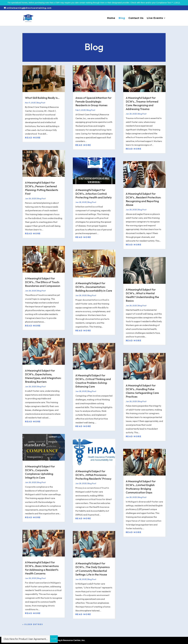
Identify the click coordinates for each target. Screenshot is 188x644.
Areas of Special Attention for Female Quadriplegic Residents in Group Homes (93, 102)
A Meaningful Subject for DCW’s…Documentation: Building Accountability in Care (94, 287)
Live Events (155, 18)
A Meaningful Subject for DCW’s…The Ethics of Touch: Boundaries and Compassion (43, 282)
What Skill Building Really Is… (42, 98)
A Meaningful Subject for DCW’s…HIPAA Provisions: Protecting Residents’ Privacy (93, 475)
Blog (122, 18)
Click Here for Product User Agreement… (26, 639)
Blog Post (41, 103)
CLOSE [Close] (54, 639)
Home (111, 18)
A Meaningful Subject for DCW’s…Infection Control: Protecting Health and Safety (94, 194)
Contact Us (136, 18)
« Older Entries (33, 624)
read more (33, 138)
